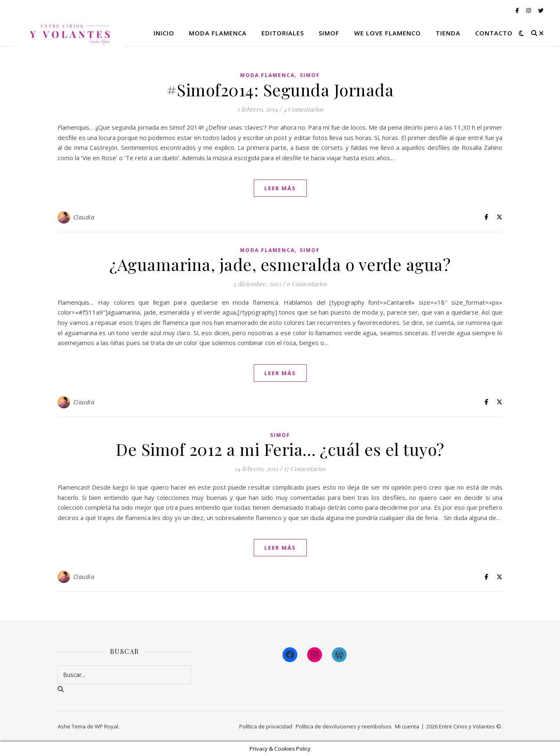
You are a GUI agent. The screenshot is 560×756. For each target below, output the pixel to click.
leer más (280, 188)
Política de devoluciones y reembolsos (344, 726)
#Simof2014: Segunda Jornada (280, 90)
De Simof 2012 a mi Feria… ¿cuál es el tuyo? (280, 449)
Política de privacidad (266, 726)
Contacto (494, 33)
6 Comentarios (307, 284)
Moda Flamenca (267, 75)
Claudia (84, 217)
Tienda (448, 33)
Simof (329, 33)
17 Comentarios (305, 469)
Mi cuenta (407, 726)
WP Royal (106, 726)
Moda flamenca (218, 33)
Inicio (164, 33)
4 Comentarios (303, 109)
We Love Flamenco (387, 33)
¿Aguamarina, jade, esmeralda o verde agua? (280, 264)
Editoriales (283, 33)
